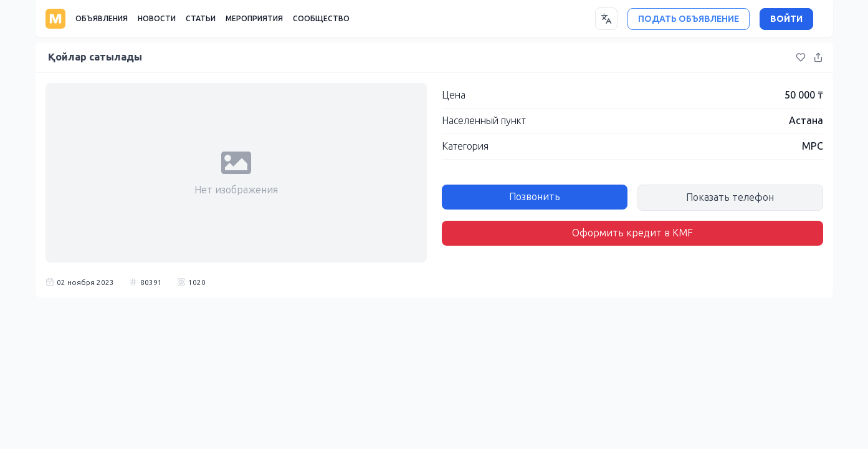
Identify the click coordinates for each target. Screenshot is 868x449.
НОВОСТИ (157, 19)
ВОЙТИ (786, 19)
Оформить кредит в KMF (632, 233)
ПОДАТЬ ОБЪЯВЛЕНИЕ (689, 19)
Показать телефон (730, 197)
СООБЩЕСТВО (321, 19)
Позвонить (535, 197)
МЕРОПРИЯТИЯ (254, 19)
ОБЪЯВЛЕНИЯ (102, 19)
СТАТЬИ (201, 19)
